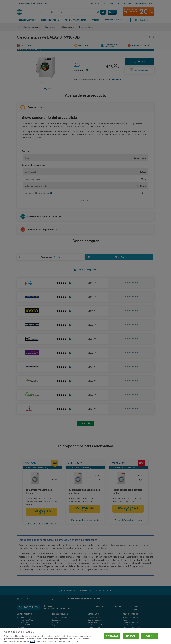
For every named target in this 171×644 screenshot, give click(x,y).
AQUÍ (33, 641)
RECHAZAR (131, 636)
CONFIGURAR (112, 636)
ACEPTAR (150, 636)
